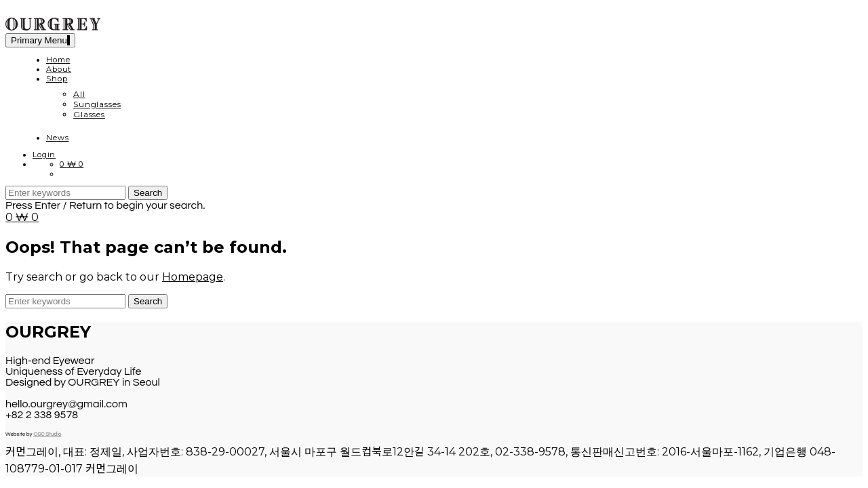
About (59, 69)
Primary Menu (40, 40)
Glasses (89, 114)
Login (44, 155)
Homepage (193, 277)
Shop (57, 79)
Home (58, 60)
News (57, 138)
